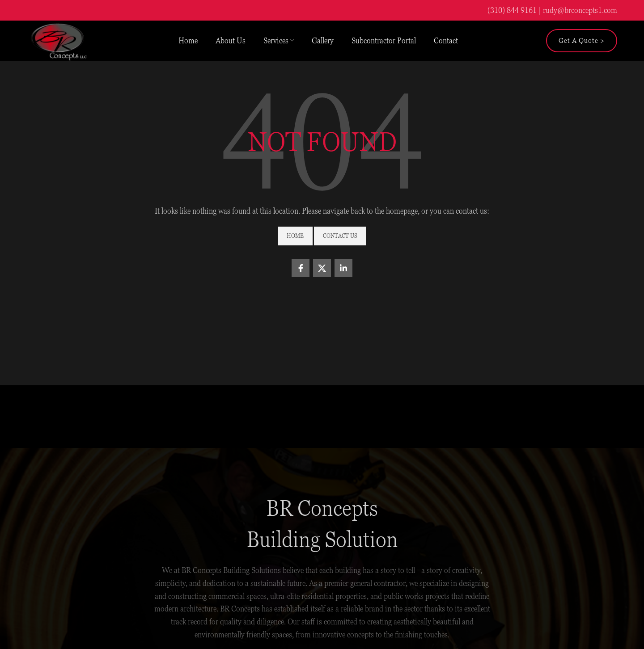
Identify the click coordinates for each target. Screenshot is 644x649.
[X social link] (322, 268)
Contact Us (340, 236)
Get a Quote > (582, 40)
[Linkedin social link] (343, 268)
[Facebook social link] (301, 268)
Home (295, 236)
